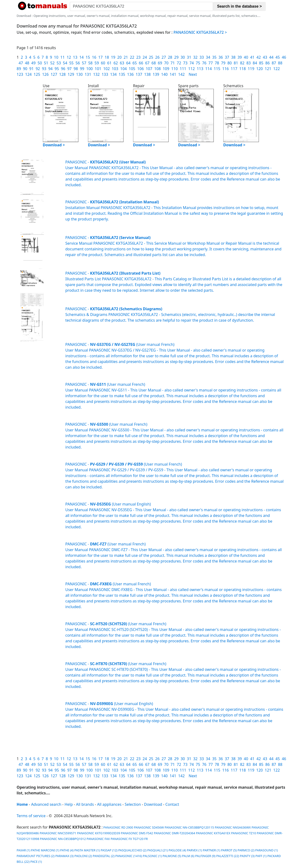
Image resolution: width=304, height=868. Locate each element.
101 (98, 69)
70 (166, 63)
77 (211, 63)
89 (19, 69)
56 (78, 63)
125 (37, 74)
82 (242, 63)
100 (89, 69)
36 (221, 57)
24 (145, 57)
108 (157, 69)
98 (76, 69)
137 (139, 74)
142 (181, 74)
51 (46, 63)
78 (217, 63)
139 (156, 74)
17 (100, 57)
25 (151, 57)
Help (69, 804)
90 (25, 69)
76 (204, 63)
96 (63, 69)
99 (82, 69)
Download (153, 804)
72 (179, 63)
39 (240, 57)
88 (280, 63)
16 (94, 57)
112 (192, 69)
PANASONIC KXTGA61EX (213, 833)
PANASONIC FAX (98, 839)
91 (31, 69)
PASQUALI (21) (157, 850)
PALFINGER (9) (205, 856)
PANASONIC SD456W (149, 827)
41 (252, 57)
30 (183, 57)
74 (192, 63)
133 (105, 74)
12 (69, 57)
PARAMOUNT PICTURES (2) (36, 856)
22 (132, 57)
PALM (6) (188, 856)
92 (38, 69)
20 (119, 57)
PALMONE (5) (172, 856)
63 (122, 63)
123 (20, 74)
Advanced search (46, 804)
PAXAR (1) (23, 850)
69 (160, 63)
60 (103, 63)
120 (259, 69)
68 (154, 63)
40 (246, 57)
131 (88, 74)
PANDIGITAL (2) (104, 856)
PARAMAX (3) (64, 856)
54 (65, 63)
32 (195, 57)
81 (236, 63)
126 (45, 74)
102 (107, 69)
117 (234, 69)
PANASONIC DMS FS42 (137, 833)
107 (149, 69)
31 (189, 57)
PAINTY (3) (247, 856)
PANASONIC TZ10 (244, 833)
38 (233, 57)
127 (54, 74)
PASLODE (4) (177, 850)
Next (193, 74)
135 (122, 74)
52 (52, 63)
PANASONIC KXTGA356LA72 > (200, 32)
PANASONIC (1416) (129, 856)
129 (71, 74)
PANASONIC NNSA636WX (233, 827)
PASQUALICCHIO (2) (132, 850)
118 (242, 69)
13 (75, 57)
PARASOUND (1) (267, 850)
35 (214, 57)
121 (268, 69)
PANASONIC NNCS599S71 (58, 833)
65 (135, 63)
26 (157, 57)
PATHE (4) (67, 850)
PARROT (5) (229, 850)
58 (90, 63)
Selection (133, 804)
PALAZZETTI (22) (228, 856)
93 (44, 69)
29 (176, 57)
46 (284, 57)
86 (267, 63)
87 (274, 63)
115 (217, 69)
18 (107, 57)
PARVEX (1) (195, 850)
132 (96, 74)
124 (28, 74)
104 (123, 69)
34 (208, 57)
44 (271, 57)
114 (208, 69)
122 (277, 69)
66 (141, 63)
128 (62, 74)
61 (109, 63)
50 (40, 63)
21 (126, 57)
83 (248, 63)
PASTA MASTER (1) (87, 850)
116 (226, 69)
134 (113, 74)
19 (113, 57)
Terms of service (31, 816)
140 (164, 74)
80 (229, 63)
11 (62, 57)
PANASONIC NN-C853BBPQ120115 (189, 827)
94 (50, 69)
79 (223, 63)
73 (185, 63)
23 (138, 57)
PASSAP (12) (109, 850)
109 (166, 69)
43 (265, 57)
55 (71, 63)
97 (69, 69)
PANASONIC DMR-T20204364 (175, 833)
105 (132, 69)
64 (128, 63)
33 (202, 57)
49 (33, 63)
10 (56, 57)
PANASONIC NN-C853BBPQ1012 (63, 839)
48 (27, 63)
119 (251, 69)
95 (57, 69)
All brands (85, 804)
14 (81, 57)
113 (200, 69)
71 (173, 63)
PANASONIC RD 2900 (118, 827)
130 (79, 74)
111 (183, 69)
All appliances (109, 804)
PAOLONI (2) (83, 856)
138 (147, 74)
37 (227, 57)
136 (130, 74)
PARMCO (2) (246, 850)
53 (59, 63)
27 (164, 57)
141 (173, 74)
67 (147, 63)
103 (115, 69)
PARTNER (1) (211, 850)
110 (174, 69)
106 (140, 69)
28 (170, 57)
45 (278, 57)
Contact (172, 804)
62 (116, 63)
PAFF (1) (261, 856)
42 (259, 57)
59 (97, 63)
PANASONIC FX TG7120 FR (129, 839)
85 (261, 63)
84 (255, 63)
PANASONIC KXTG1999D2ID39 (99, 833)
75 (198, 63)
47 (21, 63)
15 (88, 57)
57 (84, 63)
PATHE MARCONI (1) (45, 850)
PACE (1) (36, 862)
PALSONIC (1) (152, 856)
